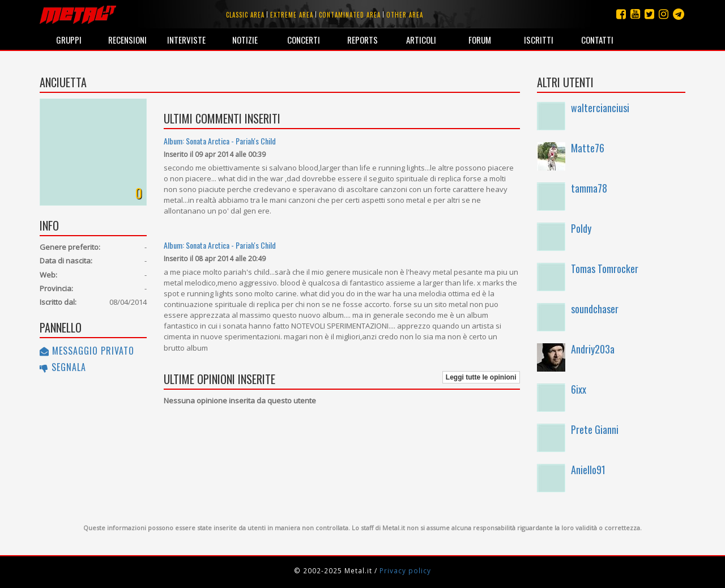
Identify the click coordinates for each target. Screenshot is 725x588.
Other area (405, 15)
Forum (480, 40)
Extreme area (292, 15)
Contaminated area (350, 15)
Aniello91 (588, 470)
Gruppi (69, 40)
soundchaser (595, 309)
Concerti (304, 40)
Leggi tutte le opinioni (481, 377)
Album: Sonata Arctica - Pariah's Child (220, 141)
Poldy (581, 228)
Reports (362, 40)
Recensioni (127, 40)
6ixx (579, 389)
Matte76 (588, 148)
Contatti (597, 40)
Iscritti (539, 40)
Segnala (63, 367)
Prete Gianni (595, 429)
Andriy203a (593, 349)
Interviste (186, 40)
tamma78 (589, 188)
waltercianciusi (600, 108)
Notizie (245, 40)
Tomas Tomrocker (605, 269)
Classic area (245, 15)
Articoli (421, 40)
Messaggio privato (87, 351)
